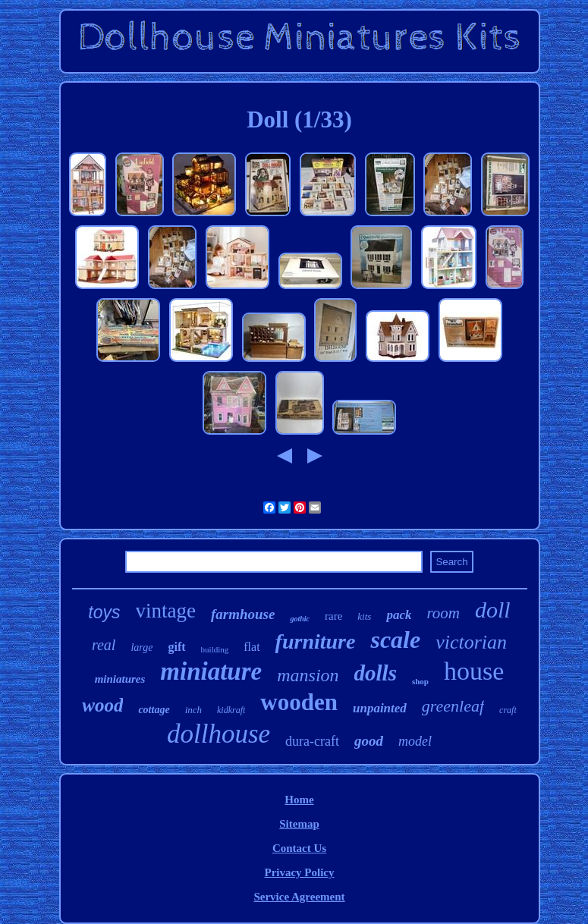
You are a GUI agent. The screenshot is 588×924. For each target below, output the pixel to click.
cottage (154, 710)
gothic (300, 619)
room (443, 613)
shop (420, 681)
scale (395, 640)
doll (493, 610)
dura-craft (312, 741)
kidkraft (231, 710)
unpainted (380, 708)
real (104, 645)
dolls (376, 673)
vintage (166, 611)
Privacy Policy (299, 872)
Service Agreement (299, 897)
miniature (211, 671)
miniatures (120, 679)
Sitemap (299, 824)
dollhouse (219, 734)
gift (176, 647)
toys (104, 612)
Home (299, 800)
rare (333, 616)
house (474, 671)
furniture (316, 641)
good (369, 741)
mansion (308, 675)
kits (364, 616)
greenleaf (453, 706)
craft (508, 710)
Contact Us (299, 848)
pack (399, 615)
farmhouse (243, 614)
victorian (471, 642)
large (141, 647)
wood (102, 705)
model (415, 741)
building (215, 649)
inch (193, 710)
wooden (299, 702)
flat (252, 647)
